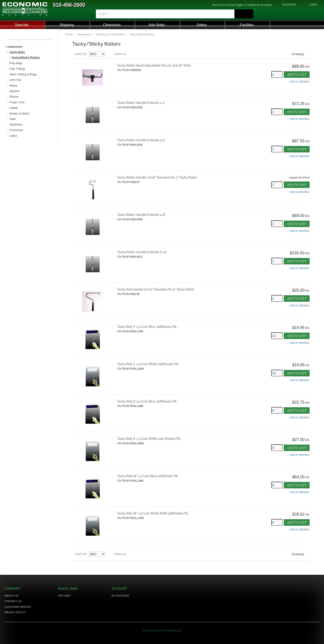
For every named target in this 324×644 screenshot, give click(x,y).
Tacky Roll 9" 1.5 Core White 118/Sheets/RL (149, 439)
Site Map (64, 596)
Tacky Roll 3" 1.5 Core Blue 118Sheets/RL (147, 327)
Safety (202, 25)
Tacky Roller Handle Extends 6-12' (142, 252)
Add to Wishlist (299, 82)
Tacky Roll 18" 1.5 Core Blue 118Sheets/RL (148, 476)
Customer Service (18, 607)
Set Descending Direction (109, 54)
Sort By (81, 54)
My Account (120, 596)
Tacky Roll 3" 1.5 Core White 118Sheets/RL (148, 364)
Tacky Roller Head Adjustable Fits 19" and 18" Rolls (154, 65)
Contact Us (13, 601)
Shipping (67, 25)
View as (120, 54)
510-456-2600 (69, 5)
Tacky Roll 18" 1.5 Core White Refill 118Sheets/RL (153, 513)
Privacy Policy (15, 612)
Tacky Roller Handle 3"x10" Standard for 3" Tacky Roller (157, 177)
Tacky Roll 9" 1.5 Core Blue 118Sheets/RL (147, 401)
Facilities (247, 25)
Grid (137, 54)
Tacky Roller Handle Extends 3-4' (141, 140)
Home (69, 34)
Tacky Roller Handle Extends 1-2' (141, 103)
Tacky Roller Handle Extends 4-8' (141, 215)
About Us (11, 596)
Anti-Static (157, 25)
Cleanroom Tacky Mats (110, 34)
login (240, 5)
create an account (259, 5)
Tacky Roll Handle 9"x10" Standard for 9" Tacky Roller (156, 289)
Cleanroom (112, 25)
